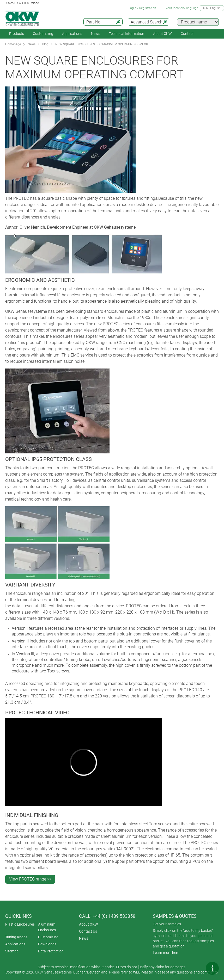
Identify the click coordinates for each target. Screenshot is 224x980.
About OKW (88, 924)
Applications (72, 34)
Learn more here (166, 953)
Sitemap (12, 951)
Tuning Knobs (16, 937)
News (96, 34)
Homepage (13, 44)
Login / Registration (142, 8)
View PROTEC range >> (30, 879)
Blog (45, 44)
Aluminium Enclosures (47, 927)
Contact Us (88, 931)
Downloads (47, 944)
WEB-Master (143, 972)
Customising (43, 34)
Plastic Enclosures (20, 924)
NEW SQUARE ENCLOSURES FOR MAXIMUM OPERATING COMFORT (102, 44)
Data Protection (51, 951)
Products (17, 34)
